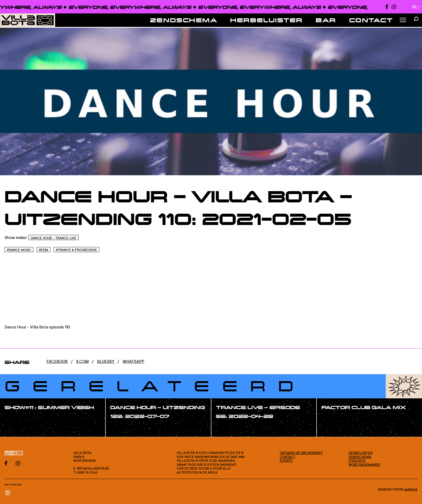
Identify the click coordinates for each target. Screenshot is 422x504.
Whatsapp (133, 361)
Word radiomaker (364, 464)
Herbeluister (267, 20)
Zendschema (184, 20)
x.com (82, 361)
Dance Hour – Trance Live (54, 238)
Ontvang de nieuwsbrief (301, 453)
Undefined (411, 490)
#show (17, 419)
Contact (371, 20)
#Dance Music (19, 250)
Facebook (57, 361)
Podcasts (357, 460)
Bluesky (106, 361)
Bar (326, 20)
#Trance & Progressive (76, 250)
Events (286, 460)
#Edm (43, 250)
